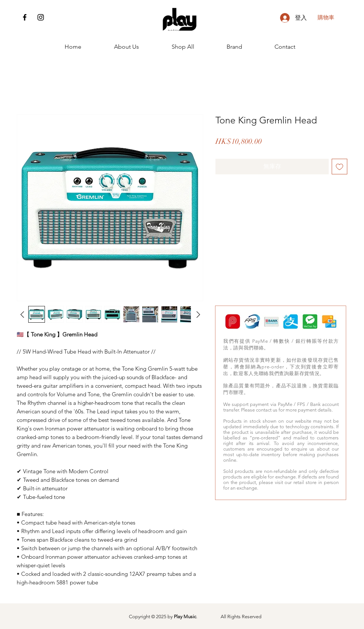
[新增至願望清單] (339, 167)
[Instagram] (41, 17)
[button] (331, 17)
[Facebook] (25, 17)
